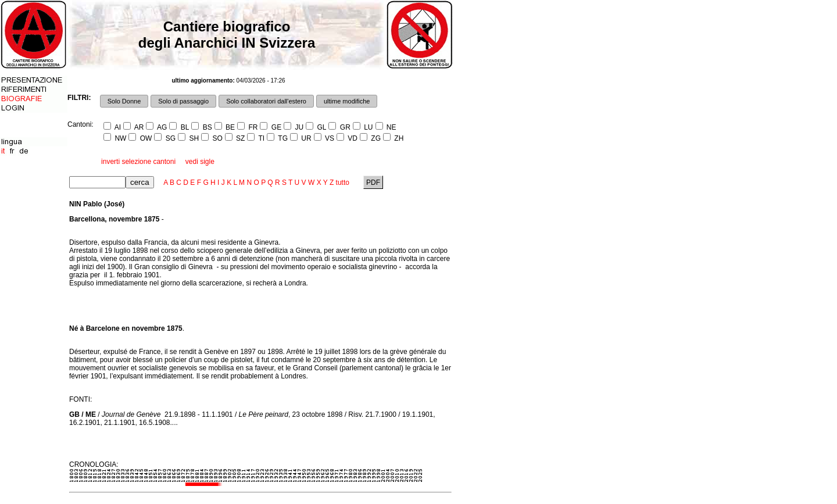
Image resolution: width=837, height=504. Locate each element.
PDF (373, 183)
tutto (343, 183)
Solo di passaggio (183, 101)
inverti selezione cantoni (138, 162)
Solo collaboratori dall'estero (266, 101)
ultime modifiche (347, 101)
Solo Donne (124, 101)
